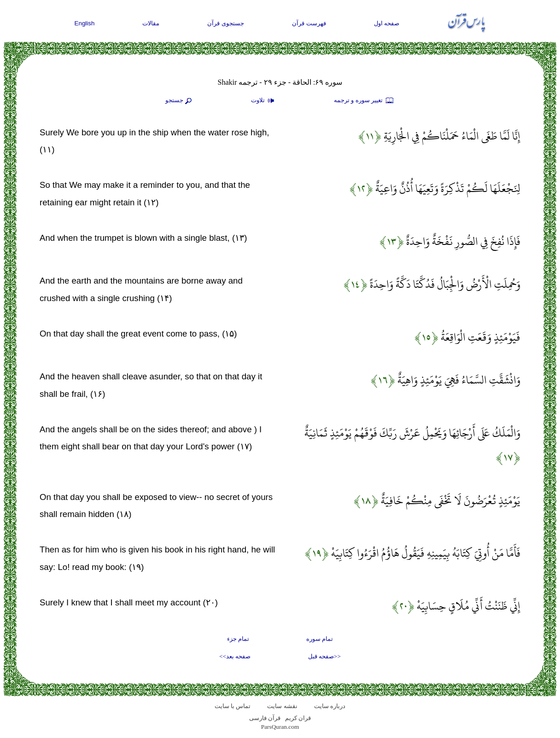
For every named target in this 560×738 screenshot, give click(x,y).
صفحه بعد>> (235, 656)
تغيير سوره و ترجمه (364, 101)
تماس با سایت (233, 706)
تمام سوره (320, 639)
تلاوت (264, 101)
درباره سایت (330, 706)
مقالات (151, 23)
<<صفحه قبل (324, 656)
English (85, 23)
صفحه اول (387, 23)
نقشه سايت (282, 706)
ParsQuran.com (280, 727)
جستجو (180, 101)
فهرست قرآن (309, 23)
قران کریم (298, 718)
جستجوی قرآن (226, 23)
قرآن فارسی (265, 718)
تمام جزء (238, 639)
